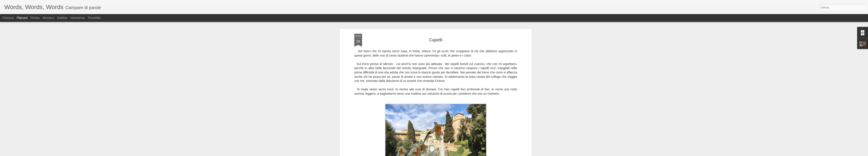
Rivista (35, 18)
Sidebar (62, 18)
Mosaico (48, 18)
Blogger (448, 154)
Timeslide (94, 18)
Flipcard (22, 18)
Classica (8, 18)
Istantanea (78, 18)
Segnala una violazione (465, 154)
